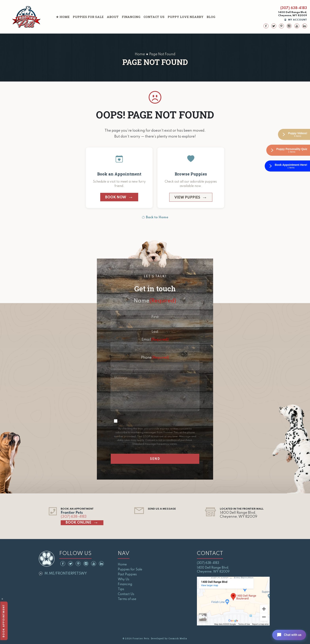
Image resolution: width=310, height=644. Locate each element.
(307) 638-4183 (294, 8)
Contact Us (154, 17)
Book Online (78, 523)
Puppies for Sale (88, 17)
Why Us (124, 579)
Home (65, 17)
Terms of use (127, 599)
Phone (155, 358)
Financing (131, 17)
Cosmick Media (178, 639)
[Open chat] (289, 635)
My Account (296, 20)
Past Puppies (127, 575)
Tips (121, 589)
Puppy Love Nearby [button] (186, 17)
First (155, 317)
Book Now (116, 197)
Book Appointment (4, 621)
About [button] (113, 17)
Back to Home (155, 217)
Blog (211, 17)
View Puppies (187, 198)
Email (155, 340)
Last (155, 332)
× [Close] (2, 599)
